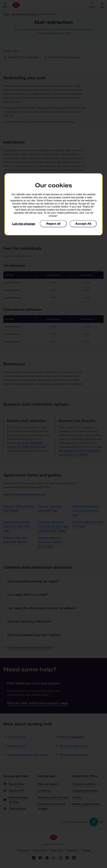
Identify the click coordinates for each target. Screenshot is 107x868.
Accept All (83, 224)
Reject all (53, 224)
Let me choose (24, 224)
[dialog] (53, 204)
